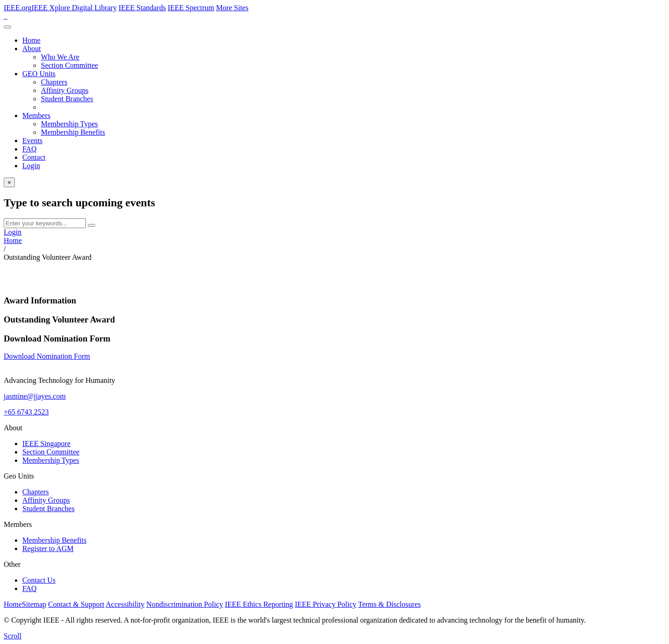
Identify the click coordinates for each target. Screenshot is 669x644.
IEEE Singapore (46, 444)
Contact (34, 157)
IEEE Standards (142, 8)
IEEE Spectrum (191, 8)
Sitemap (34, 604)
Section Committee (69, 65)
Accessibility (125, 604)
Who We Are (60, 57)
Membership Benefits (73, 132)
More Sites (232, 8)
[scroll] (13, 636)
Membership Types (69, 124)
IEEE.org (18, 8)
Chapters (54, 82)
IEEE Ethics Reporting (259, 604)
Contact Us (39, 580)
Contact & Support (76, 604)
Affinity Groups (65, 90)
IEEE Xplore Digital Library (74, 8)
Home (31, 40)
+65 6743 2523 (26, 412)
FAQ (30, 149)
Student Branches (67, 99)
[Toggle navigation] (7, 27)
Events (33, 141)
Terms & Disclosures (390, 604)
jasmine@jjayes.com (35, 396)
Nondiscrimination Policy (185, 604)
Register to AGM (48, 549)
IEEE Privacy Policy (326, 604)
